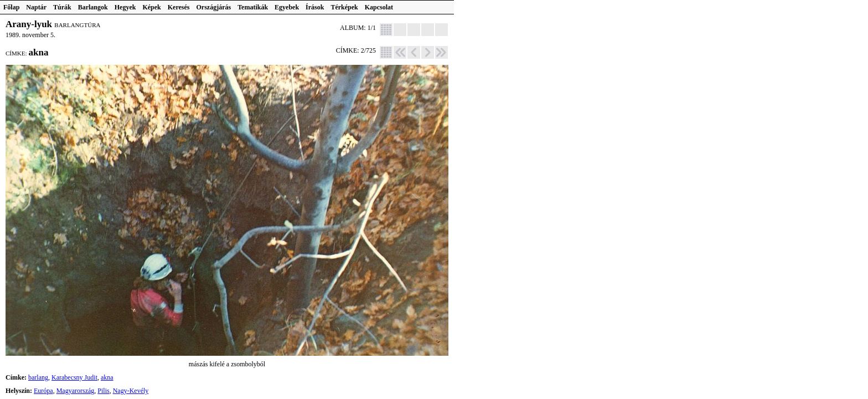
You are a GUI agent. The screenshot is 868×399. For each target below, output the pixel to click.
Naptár (36, 7)
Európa (43, 391)
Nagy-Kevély (131, 391)
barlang (38, 377)
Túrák (62, 7)
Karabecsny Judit (74, 377)
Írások (315, 7)
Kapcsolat (379, 7)
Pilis (103, 391)
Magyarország (76, 391)
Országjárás (214, 7)
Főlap (11, 7)
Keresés (179, 7)
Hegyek (125, 7)
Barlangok (93, 7)
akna (107, 377)
